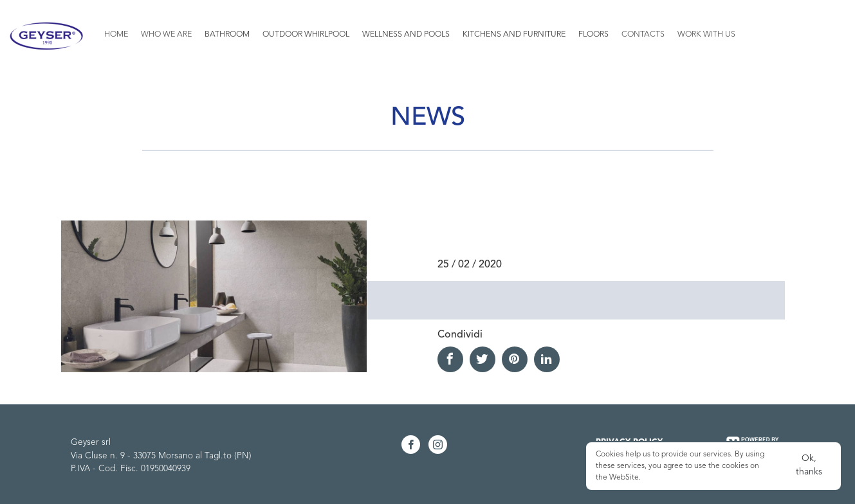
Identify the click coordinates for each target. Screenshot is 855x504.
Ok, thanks (809, 465)
